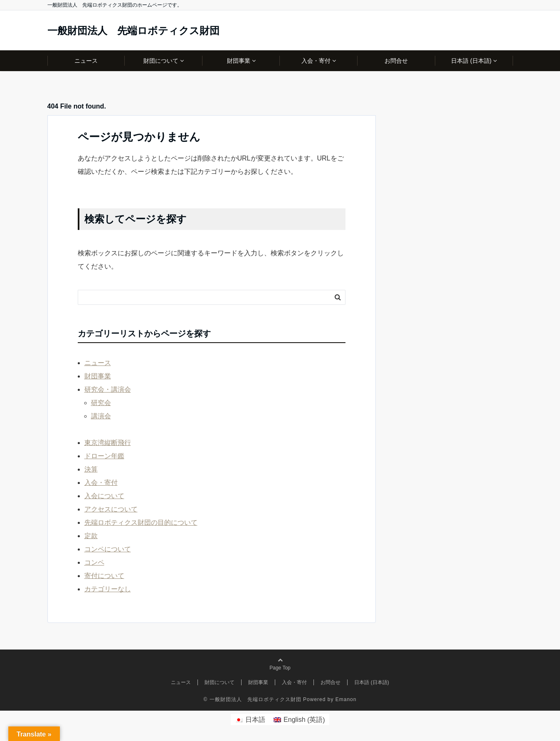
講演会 (101, 416)
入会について (104, 496)
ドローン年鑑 (104, 456)
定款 (91, 536)
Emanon (346, 699)
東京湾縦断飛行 (108, 443)
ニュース (86, 61)
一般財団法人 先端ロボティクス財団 (133, 31)
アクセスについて (111, 509)
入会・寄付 (316, 61)
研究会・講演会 (108, 389)
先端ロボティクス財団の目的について (141, 522)
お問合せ (396, 61)
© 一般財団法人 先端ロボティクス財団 (253, 699)
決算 (91, 469)
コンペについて (108, 549)
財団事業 (239, 61)
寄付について (104, 576)
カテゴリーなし (108, 589)
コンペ (94, 562)
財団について (161, 61)
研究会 (101, 403)
